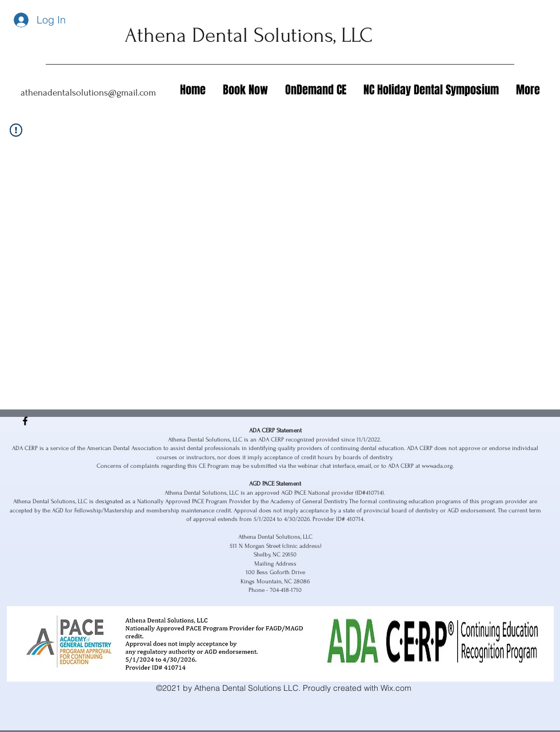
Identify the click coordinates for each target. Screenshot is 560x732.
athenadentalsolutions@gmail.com (88, 92)
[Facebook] (25, 421)
